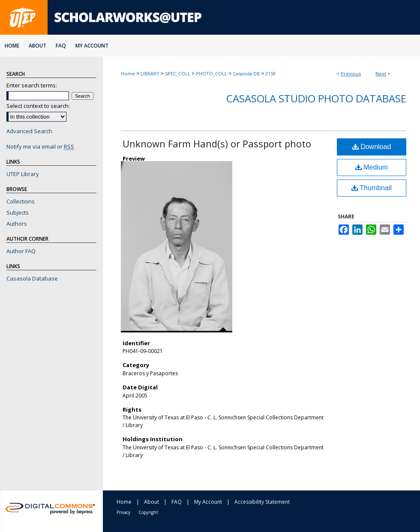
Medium (372, 167)
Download (372, 147)
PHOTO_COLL (211, 73)
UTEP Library (23, 174)
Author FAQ (21, 251)
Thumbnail (372, 188)
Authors (17, 224)
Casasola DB (246, 73)
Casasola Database (32, 278)
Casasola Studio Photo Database (316, 98)
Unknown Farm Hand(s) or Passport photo (217, 143)
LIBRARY (150, 73)
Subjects (18, 212)
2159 (270, 73)
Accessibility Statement (262, 502)
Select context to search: (38, 106)
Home (128, 73)
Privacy (123, 512)
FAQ (177, 502)
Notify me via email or (40, 146)
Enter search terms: (32, 85)
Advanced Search (29, 131)
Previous (351, 73)
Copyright (148, 512)
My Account (208, 502)
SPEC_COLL (178, 73)
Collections (21, 201)
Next (381, 73)
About (151, 502)
